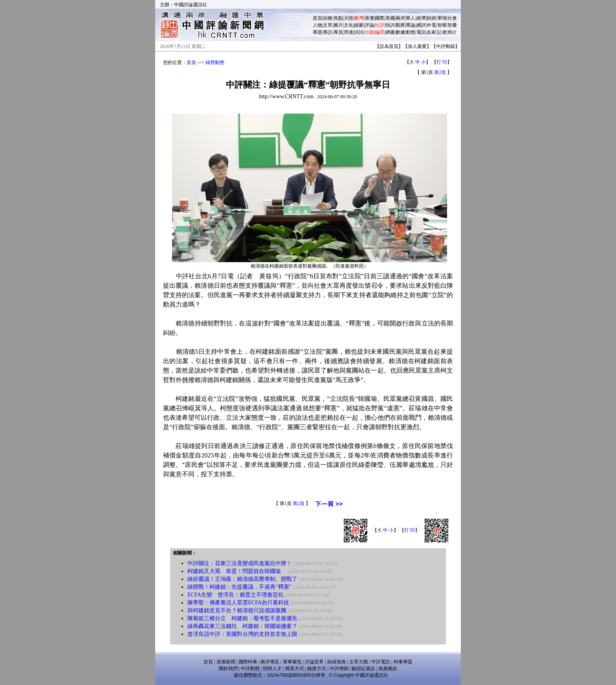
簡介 (452, 32)
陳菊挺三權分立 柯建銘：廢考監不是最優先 (242, 618)
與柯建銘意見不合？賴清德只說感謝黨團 (237, 611)
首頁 (317, 18)
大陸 (348, 18)
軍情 (442, 18)
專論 (411, 25)
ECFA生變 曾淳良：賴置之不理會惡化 (236, 595)
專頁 (338, 32)
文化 (348, 25)
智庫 (442, 25)
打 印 (442, 62)
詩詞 (359, 32)
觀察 (400, 25)
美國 (390, 18)
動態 (411, 32)
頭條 (328, 18)
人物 (317, 25)
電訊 (421, 32)
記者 (442, 32)
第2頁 (440, 72)
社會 (452, 18)
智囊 (452, 25)
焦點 (338, 18)
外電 (431, 25)
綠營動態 (215, 62)
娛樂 (359, 25)
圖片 (338, 25)
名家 (431, 32)
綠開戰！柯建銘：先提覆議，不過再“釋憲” (239, 587)
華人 (411, 18)
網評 (421, 25)
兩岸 (400, 18)
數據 (400, 32)
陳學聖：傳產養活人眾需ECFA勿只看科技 (238, 603)
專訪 (328, 32)
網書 (390, 32)
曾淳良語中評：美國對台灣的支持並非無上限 (242, 634)
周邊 (348, 32)
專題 (317, 32)
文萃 (328, 25)
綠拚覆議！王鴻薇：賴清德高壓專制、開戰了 (242, 579)
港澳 (369, 18)
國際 (379, 18)
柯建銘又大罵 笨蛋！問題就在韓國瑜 (237, 571)
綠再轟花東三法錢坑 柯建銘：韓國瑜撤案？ (242, 626)
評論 (369, 25)
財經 (431, 18)
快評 (390, 25)
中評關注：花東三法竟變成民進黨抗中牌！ (240, 563)
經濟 (421, 18)
